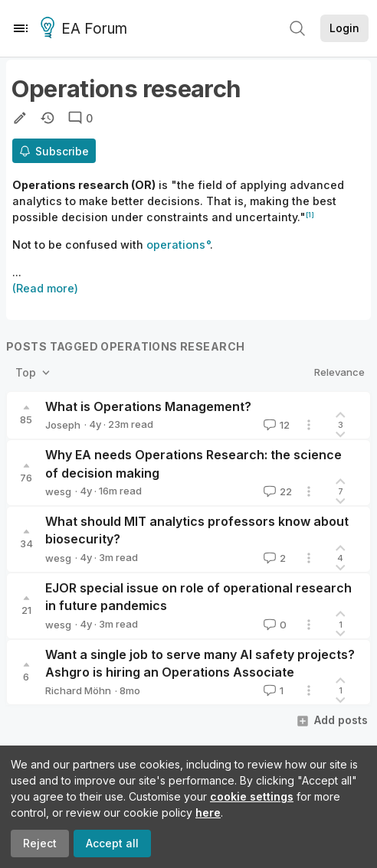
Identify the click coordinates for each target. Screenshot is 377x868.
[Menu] (21, 28)
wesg (58, 491)
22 (276, 491)
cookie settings (252, 796)
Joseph (63, 425)
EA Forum (86, 29)
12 (275, 425)
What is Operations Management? (148, 406)
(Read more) (45, 288)
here (208, 813)
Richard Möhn (78, 690)
